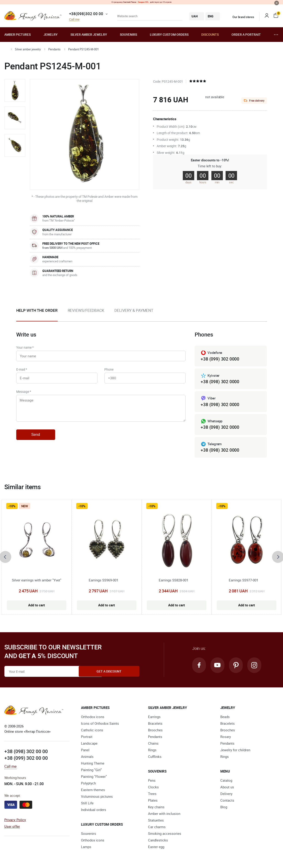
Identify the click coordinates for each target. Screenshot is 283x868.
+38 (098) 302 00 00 (26, 752)
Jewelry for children (235, 751)
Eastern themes (93, 791)
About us (227, 788)
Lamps (86, 848)
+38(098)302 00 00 (86, 14)
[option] (15, 90)
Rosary (226, 738)
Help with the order (37, 310)
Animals (87, 757)
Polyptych (88, 784)
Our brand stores (240, 17)
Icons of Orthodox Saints (100, 724)
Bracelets (155, 724)
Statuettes (156, 821)
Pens (152, 781)
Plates (153, 801)
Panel (85, 751)
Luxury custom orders (169, 34)
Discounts (210, 34)
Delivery (226, 795)
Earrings (154, 718)
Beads (225, 718)
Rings (152, 751)
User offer (12, 827)
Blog (224, 808)
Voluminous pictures (97, 797)
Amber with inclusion (164, 814)
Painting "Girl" (91, 771)
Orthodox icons (93, 718)
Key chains (156, 808)
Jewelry (51, 34)
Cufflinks (155, 757)
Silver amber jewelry (89, 34)
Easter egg (156, 848)
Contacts (227, 801)
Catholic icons (92, 731)
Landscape (89, 744)
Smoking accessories (165, 834)
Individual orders (94, 811)
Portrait (87, 738)
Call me (74, 20)
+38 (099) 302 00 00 (26, 759)
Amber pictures (18, 34)
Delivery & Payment (134, 310)
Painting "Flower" (94, 777)
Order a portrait (246, 34)
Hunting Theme (93, 764)
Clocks (153, 788)
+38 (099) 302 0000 (220, 359)
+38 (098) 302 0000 (220, 382)
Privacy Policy (15, 821)
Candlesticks (158, 841)
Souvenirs (128, 34)
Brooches (155, 731)
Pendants (54, 49)
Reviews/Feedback (86, 310)
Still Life (87, 804)
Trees (152, 795)
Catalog (226, 781)
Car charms (157, 828)
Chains (153, 744)
